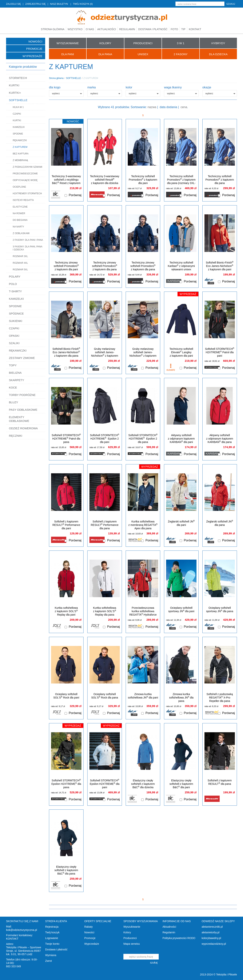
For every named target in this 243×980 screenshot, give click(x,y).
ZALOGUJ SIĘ (13, 4)
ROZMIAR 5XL (20, 270)
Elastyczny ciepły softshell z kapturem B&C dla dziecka (143, 784)
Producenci (130, 938)
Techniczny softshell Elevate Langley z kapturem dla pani (181, 352)
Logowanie (52, 938)
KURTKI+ (15, 93)
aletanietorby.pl (211, 932)
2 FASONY (181, 54)
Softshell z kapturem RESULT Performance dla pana (105, 525)
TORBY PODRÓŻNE (22, 395)
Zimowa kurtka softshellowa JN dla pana (181, 698)
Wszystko (75, 29)
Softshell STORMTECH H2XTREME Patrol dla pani (220, 352)
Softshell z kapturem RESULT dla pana (220, 782)
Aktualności (107, 29)
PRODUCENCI (143, 43)
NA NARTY (18, 227)
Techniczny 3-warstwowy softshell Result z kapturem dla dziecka (105, 180)
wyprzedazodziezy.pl (214, 944)
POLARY (15, 276)
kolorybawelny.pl (211, 938)
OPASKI (14, 336)
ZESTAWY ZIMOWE (22, 358)
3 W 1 (181, 43)
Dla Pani (68, 54)
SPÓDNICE (16, 313)
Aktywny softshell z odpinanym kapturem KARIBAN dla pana (220, 439)
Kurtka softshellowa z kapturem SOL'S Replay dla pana (105, 611)
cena (184, 107)
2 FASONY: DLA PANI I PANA (28, 240)
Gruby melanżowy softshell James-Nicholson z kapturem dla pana (143, 354)
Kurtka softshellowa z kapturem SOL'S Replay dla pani (66, 611)
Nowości (35, 41)
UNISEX (143, 54)
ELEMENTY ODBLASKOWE (19, 419)
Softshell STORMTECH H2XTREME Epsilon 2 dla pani (105, 438)
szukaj (231, 4)
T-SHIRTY (15, 291)
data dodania (168, 107)
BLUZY (13, 402)
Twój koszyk (52, 932)
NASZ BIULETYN (59, 4)
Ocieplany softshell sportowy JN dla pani (181, 610)
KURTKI (14, 85)
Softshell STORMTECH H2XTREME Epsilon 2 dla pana (143, 438)
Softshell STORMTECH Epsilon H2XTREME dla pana (66, 784)
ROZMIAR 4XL (20, 263)
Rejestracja (52, 927)
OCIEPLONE (19, 187)
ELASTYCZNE (20, 207)
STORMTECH (18, 78)
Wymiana (51, 955)
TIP (183, 29)
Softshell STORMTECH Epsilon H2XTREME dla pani (105, 784)
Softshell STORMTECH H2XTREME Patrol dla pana (66, 438)
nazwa (152, 107)
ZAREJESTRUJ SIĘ (35, 4)
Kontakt (195, 29)
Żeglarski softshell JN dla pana (220, 523)
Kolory (127, 932)
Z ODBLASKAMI (21, 233)
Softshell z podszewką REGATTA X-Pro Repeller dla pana (220, 698)
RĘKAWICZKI (20, 140)
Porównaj (75, 195)
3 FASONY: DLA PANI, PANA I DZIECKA (28, 248)
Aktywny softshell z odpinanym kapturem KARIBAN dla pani (181, 439)
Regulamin (127, 29)
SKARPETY (17, 380)
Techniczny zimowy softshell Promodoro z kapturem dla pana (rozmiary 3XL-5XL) (105, 268)
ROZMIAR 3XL (20, 256)
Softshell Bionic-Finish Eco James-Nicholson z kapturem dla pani (220, 266)
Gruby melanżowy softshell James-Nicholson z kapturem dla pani (105, 354)
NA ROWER (19, 213)
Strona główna (53, 29)
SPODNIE (18, 134)
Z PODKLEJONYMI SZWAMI (28, 167)
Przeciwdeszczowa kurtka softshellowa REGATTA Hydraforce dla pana (143, 613)
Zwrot (49, 961)
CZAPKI (17, 114)
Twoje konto (52, 944)
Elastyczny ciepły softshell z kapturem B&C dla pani (181, 784)
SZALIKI (14, 343)
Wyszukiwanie (132, 927)
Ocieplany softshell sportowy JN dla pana (220, 610)
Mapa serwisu (132, 944)
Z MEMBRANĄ (20, 160)
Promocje (34, 49)
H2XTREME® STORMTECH (27, 193)
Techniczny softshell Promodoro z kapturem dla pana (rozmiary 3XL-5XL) (181, 181)
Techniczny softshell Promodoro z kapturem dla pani (143, 180)
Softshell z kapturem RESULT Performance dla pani (66, 525)
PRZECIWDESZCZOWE (25, 174)
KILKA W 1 (18, 107)
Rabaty (88, 927)
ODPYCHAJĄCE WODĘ (25, 180)
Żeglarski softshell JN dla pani (181, 523)
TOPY (13, 365)
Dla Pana (105, 54)
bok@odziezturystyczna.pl (22, 930)
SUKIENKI (16, 321)
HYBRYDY (218, 43)
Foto (174, 29)
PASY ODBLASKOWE (23, 410)
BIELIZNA (15, 373)
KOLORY (105, 43)
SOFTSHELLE (18, 100)
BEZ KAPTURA (21, 154)
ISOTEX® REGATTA (23, 200)
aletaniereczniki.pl (212, 927)
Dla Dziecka (218, 54)
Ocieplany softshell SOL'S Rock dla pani (66, 696)
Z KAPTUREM (20, 147)
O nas (90, 29)
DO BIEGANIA (20, 220)
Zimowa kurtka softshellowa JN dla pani (143, 696)
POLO (13, 284)
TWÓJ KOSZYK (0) (83, 4)
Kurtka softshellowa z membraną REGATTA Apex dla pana (143, 525)
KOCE (13, 387)
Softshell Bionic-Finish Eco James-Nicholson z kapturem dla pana (66, 352)
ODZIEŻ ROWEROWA (23, 428)
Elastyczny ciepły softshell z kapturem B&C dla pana (66, 870)
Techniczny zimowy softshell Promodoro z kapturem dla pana (143, 266)
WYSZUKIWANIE (68, 43)
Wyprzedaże (32, 56)
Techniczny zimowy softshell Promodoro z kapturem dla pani (66, 266)
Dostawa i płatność (153, 29)
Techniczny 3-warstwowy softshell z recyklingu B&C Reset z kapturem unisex (66, 181)
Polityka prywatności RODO (179, 938)
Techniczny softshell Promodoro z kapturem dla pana (220, 180)
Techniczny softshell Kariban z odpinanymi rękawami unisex (181, 266)
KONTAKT (12, 939)
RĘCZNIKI (16, 436)
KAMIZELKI (19, 127)
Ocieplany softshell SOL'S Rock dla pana (105, 696)
